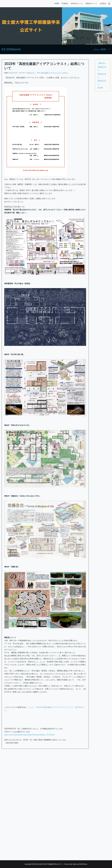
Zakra (75, 864)
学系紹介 (65, 4)
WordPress (83, 864)
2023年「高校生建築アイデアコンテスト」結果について (44, 66)
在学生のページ (77, 4)
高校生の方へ (31, 73)
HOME (57, 4)
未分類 (100, 88)
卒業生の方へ (102, 68)
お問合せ (103, 4)
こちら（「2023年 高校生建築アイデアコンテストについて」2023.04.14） (56, 707)
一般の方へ (102, 63)
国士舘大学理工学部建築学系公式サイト (50, 864)
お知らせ (65, 73)
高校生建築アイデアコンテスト (51, 73)
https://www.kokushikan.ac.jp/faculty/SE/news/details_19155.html (29, 735)
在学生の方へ (102, 75)
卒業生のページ (91, 4)
